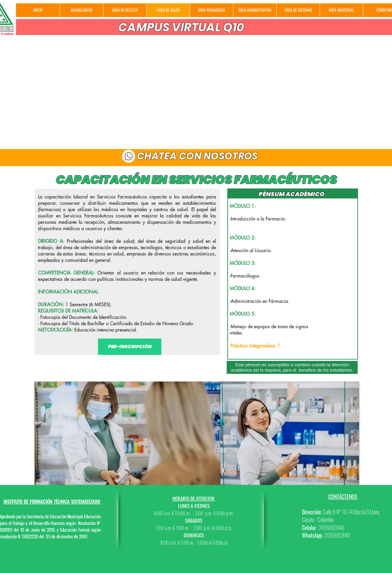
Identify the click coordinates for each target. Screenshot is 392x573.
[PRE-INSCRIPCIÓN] (130, 347)
